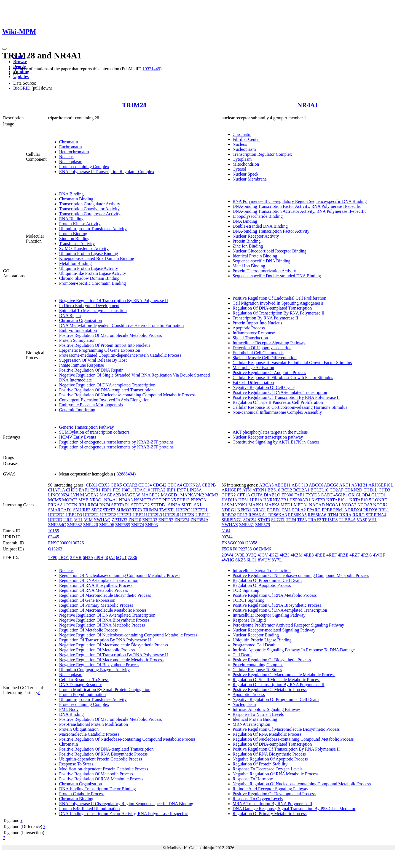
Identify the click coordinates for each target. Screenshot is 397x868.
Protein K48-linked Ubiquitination (89, 809)
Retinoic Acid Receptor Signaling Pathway (271, 789)
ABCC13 (300, 485)
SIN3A (174, 505)
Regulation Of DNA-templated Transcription (272, 308)
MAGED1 (170, 495)
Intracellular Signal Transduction (262, 570)
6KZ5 (241, 560)
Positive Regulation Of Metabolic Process (96, 774)
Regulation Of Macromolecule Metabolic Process (103, 610)
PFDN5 (169, 500)
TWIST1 (167, 510)
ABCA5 (266, 485)
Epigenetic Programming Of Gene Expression (100, 350)
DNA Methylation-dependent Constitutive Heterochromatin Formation (121, 325)
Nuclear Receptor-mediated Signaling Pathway (274, 630)
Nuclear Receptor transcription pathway (268, 437)
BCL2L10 (319, 490)
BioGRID (22, 88)
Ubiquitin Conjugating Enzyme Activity (94, 670)
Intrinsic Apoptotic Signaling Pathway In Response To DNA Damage (294, 650)
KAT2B (318, 500)
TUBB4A (347, 520)
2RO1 (64, 557)
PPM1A (340, 510)
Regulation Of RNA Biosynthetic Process (96, 585)
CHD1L (370, 490)
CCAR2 (130, 485)
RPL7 (242, 515)
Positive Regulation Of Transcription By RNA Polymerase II (286, 397)
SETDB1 (159, 505)
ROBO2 (229, 515)
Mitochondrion (246, 164)
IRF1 (171, 490)
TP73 (137, 510)
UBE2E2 (108, 515)
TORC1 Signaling (249, 600)
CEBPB (209, 485)
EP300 (287, 495)
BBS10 (274, 490)
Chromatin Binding (76, 199)
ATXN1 (260, 490)
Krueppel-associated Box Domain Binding (96, 258)
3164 (226, 531)
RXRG (358, 515)
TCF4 (291, 520)
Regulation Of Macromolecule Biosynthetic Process (105, 595)
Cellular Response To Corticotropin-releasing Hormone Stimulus (290, 407)
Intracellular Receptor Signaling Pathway (269, 343)
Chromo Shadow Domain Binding (89, 278)
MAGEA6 (131, 495)
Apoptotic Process (249, 328)
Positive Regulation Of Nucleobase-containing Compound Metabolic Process (127, 395)
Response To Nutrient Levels (258, 714)
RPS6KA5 (297, 515)
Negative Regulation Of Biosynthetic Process (99, 665)
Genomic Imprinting (77, 410)
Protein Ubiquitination (79, 729)
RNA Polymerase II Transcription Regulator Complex (107, 172)
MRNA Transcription (251, 724)
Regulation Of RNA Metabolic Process (93, 590)
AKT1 (345, 485)
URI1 (68, 520)
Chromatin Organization (81, 320)
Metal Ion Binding (75, 263)
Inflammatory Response (254, 333)
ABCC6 (316, 485)
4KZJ (285, 555)
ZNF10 (135, 520)
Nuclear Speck (246, 174)
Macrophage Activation (254, 368)
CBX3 (104, 485)
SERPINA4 (376, 515)
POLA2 (299, 510)
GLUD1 (379, 495)
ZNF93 (151, 525)
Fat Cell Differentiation (253, 382)
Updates (21, 76)
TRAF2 (314, 520)
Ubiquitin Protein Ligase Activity (88, 268)
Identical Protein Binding (255, 256)
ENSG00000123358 (240, 543)
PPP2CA (198, 500)
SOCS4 (250, 520)
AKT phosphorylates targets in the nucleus (270, 432)
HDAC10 (142, 490)
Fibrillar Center (246, 139)
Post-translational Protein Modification (93, 724)
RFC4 (93, 505)
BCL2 (287, 490)
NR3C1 (96, 500)
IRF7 (181, 490)
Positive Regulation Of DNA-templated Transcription (106, 390)
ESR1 (96, 490)
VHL (79, 520)
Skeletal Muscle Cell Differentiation (265, 358)
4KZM (297, 555)
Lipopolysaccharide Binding (258, 216)
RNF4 (105, 505)
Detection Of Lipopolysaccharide (262, 348)
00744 (227, 537)
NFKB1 (244, 510)
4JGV (263, 555)
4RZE (343, 555)
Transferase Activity (77, 244)
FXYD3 (313, 495)
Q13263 (55, 549)
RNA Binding (71, 219)
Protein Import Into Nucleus (257, 323)
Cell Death (242, 655)
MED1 (287, 505)
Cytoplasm (242, 159)
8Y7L (277, 560)
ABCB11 (283, 485)
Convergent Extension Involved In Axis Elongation (104, 400)
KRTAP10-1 (337, 500)
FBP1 (107, 490)
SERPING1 (232, 520)
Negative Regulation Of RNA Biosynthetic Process (104, 620)
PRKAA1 (57, 505)
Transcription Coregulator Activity (90, 204)
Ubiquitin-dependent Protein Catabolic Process (100, 759)
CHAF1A (56, 490)
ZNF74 (138, 525)
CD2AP (336, 490)
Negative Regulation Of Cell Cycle (264, 387)
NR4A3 (126, 500)
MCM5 (54, 500)
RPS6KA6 (317, 515)
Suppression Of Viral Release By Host (93, 360)
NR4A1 (308, 105)
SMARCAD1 (60, 510)
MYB (83, 500)
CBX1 (91, 485)
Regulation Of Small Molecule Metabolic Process (277, 680)
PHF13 (183, 500)
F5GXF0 (230, 549)
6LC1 (252, 560)
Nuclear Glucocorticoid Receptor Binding (270, 251)
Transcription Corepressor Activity (90, 214)
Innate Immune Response (81, 365)
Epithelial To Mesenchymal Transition (93, 311)
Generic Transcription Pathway (86, 427)
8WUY (264, 560)
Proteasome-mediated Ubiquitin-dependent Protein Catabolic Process (120, 355)
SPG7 (97, 510)
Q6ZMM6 (262, 549)
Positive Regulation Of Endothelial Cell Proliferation (280, 298)
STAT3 (109, 510)
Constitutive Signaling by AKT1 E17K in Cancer (276, 442)
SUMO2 (124, 510)
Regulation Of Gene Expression (87, 600)
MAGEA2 (89, 495)
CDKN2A (192, 485)
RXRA (345, 515)
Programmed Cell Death (254, 645)
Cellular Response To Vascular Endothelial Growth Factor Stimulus (292, 363)
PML (286, 510)
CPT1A (243, 495)
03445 (53, 537)
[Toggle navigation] (4, 49)
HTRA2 (159, 490)
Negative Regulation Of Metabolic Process (97, 650)
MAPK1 (256, 505)
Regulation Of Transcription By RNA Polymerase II (279, 313)
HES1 (243, 500)
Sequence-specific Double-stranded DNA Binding (277, 276)
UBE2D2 (56, 515)
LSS (226, 505)
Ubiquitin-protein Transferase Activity (93, 229)
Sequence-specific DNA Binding (262, 261)
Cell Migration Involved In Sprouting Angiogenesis (278, 303)
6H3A (88, 557)
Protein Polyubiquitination (82, 694)
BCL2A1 (301, 490)
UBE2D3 (74, 515)
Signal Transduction (250, 338)
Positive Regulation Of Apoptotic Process (269, 373)
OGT (157, 500)
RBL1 (384, 510)
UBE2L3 (154, 515)
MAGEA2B (110, 495)
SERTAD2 (140, 505)
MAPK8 (272, 505)
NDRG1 (229, 510)
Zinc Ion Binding (74, 239)
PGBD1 (274, 510)
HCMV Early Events (77, 437)
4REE (320, 555)
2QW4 (228, 555)
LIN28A (194, 490)
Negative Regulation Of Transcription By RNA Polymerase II (113, 301)
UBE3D (55, 520)
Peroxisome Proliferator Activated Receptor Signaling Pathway (289, 625)
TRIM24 (151, 510)
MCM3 (212, 495)
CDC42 (160, 485)
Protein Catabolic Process (82, 794)
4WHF (379, 555)
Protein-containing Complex (84, 167)
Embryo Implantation (78, 330)
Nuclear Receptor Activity (256, 236)
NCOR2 (380, 505)
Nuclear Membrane (250, 179)
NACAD (317, 505)
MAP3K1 (239, 505)
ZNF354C (57, 525)
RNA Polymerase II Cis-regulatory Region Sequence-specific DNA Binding (300, 201)
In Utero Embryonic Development (89, 306)
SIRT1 (187, 505)
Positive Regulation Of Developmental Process (274, 794)
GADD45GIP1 (334, 495)
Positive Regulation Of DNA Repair (91, 370)
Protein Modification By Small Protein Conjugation (105, 690)
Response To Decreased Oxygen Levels (268, 769)
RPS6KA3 (278, 515)
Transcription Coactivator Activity (89, 209)
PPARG (314, 510)
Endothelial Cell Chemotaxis (258, 353)
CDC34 (145, 485)
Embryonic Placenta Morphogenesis (91, 405)
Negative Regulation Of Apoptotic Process (270, 759)
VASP (362, 520)
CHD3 (72, 490)
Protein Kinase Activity (80, 224)
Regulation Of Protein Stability (260, 764)
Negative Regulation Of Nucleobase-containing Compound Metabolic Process (128, 635)
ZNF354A (199, 520)
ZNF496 (107, 525)
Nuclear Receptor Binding (256, 635)
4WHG (228, 560)
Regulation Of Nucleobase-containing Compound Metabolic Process (120, 575)
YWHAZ (230, 525)
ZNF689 (123, 525)
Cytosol (240, 169)
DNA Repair (70, 315)
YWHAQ (102, 520)
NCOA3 (365, 505)
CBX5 (116, 485)
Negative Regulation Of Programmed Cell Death (276, 699)
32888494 (125, 474)
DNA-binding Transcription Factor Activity (271, 231)
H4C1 (127, 490)
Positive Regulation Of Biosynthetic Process (272, 660)
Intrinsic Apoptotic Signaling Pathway (266, 709)
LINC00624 (59, 495)
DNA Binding (71, 194)
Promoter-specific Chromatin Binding (92, 283)
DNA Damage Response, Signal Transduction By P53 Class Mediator (294, 809)
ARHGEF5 (232, 490)
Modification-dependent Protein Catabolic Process (104, 769)
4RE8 (309, 555)
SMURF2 (82, 510)
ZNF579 (262, 525)
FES (117, 490)
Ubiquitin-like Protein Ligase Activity (92, 273)
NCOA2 (349, 505)
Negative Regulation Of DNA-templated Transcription (107, 385)
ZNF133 (150, 520)
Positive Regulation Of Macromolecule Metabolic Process (110, 335)
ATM (247, 490)
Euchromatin (70, 147)
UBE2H (124, 515)
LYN (75, 495)
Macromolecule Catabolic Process (89, 734)
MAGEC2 (151, 495)
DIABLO (272, 495)
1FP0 (53, 557)
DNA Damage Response (81, 685)
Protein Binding (73, 234)
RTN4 (333, 515)
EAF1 (84, 490)
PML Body (69, 709)
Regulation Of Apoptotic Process (262, 585)
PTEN (72, 505)
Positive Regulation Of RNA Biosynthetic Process (103, 754)
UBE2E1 (91, 515)
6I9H (99, 557)
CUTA (257, 495)
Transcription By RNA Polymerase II (266, 318)
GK (351, 495)
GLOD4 (363, 495)
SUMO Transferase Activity (84, 248)
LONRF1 (381, 500)
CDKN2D (353, 490)
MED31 (301, 505)
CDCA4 (175, 485)
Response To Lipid (249, 620)
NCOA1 (333, 505)
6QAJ (110, 557)
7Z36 (133, 557)
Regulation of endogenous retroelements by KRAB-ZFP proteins (116, 442)
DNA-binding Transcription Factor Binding (97, 789)
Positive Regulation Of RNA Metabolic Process (101, 779)
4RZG (366, 555)
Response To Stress (76, 764)
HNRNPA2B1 (276, 500)
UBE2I (139, 515)
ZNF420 (90, 525)
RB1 (82, 505)
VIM (88, 520)
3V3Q (251, 555)
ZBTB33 (120, 520)
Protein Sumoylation (77, 340)
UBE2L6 (171, 515)
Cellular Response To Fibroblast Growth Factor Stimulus (283, 377)
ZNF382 (74, 525)
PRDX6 (370, 510)
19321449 (151, 69)
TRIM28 (134, 105)
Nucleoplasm (71, 162)
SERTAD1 (120, 505)
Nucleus (66, 157)
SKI (198, 505)
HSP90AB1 (300, 500)
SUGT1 (278, 520)
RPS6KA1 (258, 515)
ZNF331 (246, 525)
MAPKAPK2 (192, 495)
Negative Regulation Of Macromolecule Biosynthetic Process (113, 645)
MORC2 (70, 500)
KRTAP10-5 (360, 500)
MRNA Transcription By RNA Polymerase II (273, 804)
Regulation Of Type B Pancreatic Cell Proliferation (278, 402)
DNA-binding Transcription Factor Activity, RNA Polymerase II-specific (297, 206)
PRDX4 (355, 510)
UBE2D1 (200, 510)
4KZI (274, 555)
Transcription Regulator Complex (262, 154)
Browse (20, 62)
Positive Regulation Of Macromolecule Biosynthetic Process (286, 729)
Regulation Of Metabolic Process (88, 630)
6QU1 (121, 557)
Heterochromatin (74, 152)
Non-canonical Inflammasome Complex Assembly (277, 412)
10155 (53, 531)
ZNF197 (166, 520)
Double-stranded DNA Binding (260, 226)
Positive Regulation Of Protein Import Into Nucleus (105, 345)
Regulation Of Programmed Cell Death (267, 580)
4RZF (355, 555)
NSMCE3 (142, 500)
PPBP (327, 510)
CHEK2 (229, 495)
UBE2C (183, 510)
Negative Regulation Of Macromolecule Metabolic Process (111, 660)
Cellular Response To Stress (84, 680)
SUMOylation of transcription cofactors (94, 432)
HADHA (230, 500)
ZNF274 (182, 520)
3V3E (239, 555)
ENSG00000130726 (66, 543)
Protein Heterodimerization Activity (264, 271)
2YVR (76, 557)
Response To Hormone (253, 779)
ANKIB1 (360, 485)
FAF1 (299, 495)
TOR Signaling (246, 590)
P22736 (245, 549)
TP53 (302, 520)
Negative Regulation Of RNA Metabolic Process (102, 625)
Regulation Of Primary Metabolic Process (96, 605)
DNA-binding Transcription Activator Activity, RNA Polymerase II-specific (300, 211)
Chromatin (68, 142)
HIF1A (256, 500)
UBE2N (187, 515)
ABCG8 (331, 485)
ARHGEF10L (381, 485)
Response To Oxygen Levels (258, 799)
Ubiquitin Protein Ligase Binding (88, 253)
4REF (332, 555)
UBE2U (203, 515)
